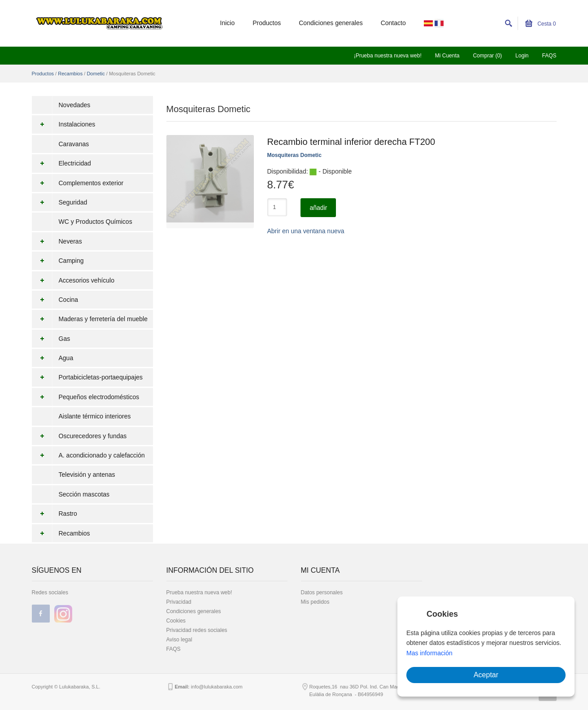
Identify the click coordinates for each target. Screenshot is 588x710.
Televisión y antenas (87, 475)
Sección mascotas (84, 494)
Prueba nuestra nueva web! (199, 592)
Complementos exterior (78, 183)
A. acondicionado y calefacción (88, 455)
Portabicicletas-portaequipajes (87, 377)
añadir (318, 208)
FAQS (549, 56)
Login (522, 56)
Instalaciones (64, 124)
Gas (51, 339)
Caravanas (74, 144)
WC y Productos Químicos (96, 222)
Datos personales (322, 592)
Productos (267, 23)
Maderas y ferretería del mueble (90, 319)
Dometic (96, 74)
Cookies (176, 621)
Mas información (429, 653)
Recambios (70, 74)
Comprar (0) (487, 56)
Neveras (57, 241)
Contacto (393, 23)
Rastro (54, 514)
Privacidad (179, 602)
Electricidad (61, 163)
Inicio (228, 23)
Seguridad (60, 202)
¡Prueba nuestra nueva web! (388, 56)
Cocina (55, 300)
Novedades (75, 105)
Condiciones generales (331, 23)
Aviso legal (179, 640)
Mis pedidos (315, 602)
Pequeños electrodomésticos (86, 397)
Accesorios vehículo (73, 280)
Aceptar (486, 675)
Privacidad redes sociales (197, 630)
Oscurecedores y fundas (79, 436)
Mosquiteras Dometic (294, 155)
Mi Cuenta (447, 56)
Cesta (541, 24)
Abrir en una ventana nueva (306, 231)
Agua (53, 358)
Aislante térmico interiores (95, 416)
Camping (58, 261)
